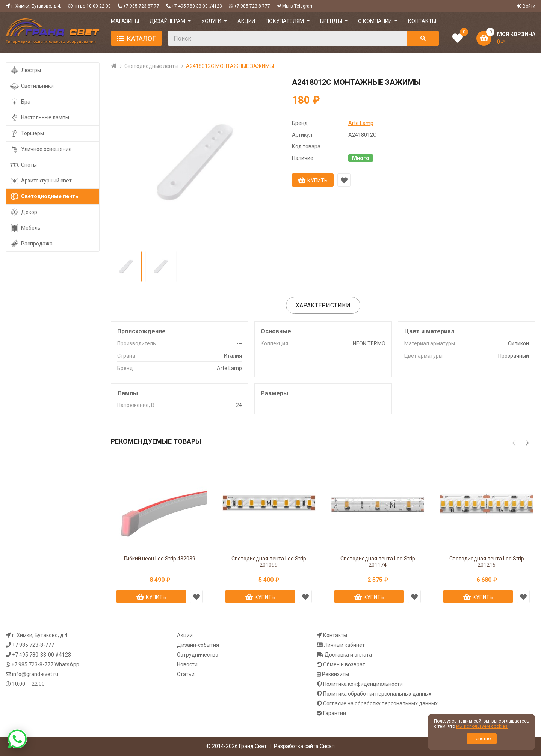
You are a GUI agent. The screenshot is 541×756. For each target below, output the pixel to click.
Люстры (25, 70)
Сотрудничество (198, 655)
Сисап (327, 746)
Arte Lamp (361, 123)
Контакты (335, 635)
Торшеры (27, 133)
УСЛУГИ (211, 21)
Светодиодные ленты (151, 66)
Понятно (482, 739)
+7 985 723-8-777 (252, 6)
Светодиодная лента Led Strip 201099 (269, 562)
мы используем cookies (482, 726)
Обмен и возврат (344, 664)
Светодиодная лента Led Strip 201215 (487, 562)
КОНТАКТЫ (422, 21)
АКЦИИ (246, 21)
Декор (23, 212)
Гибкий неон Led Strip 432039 (160, 559)
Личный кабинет (344, 645)
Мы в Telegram (298, 6)
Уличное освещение (41, 149)
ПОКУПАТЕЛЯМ (285, 21)
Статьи (186, 674)
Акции (185, 635)
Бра (20, 102)
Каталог (141, 38)
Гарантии (335, 713)
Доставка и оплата (348, 655)
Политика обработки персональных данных (377, 694)
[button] (527, 443)
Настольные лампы (39, 118)
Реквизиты (335, 674)
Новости (187, 664)
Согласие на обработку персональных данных (380, 703)
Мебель (25, 228)
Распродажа (31, 244)
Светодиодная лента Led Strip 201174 (378, 562)
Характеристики (323, 305)
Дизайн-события (198, 645)
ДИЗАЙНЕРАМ (167, 21)
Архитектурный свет (41, 181)
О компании (375, 21)
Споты (23, 165)
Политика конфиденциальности (363, 684)
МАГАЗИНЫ (125, 21)
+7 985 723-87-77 (141, 6)
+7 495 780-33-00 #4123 (197, 6)
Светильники (32, 86)
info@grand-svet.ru (35, 674)
